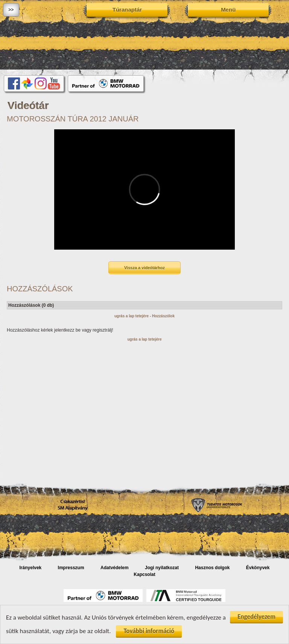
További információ (149, 632)
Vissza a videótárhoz (144, 268)
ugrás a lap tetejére (132, 316)
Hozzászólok (163, 316)
